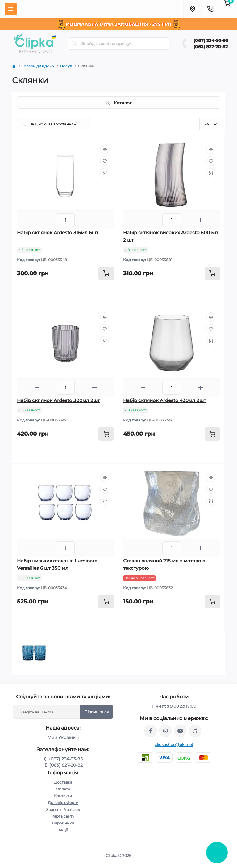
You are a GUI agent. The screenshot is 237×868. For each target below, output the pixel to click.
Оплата (63, 789)
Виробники (63, 823)
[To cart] (106, 273)
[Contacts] (210, 9)
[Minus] (37, 220)
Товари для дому (38, 66)
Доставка (63, 782)
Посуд (66, 66)
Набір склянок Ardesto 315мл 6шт (58, 233)
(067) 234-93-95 (211, 40)
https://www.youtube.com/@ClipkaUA (180, 731)
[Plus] (94, 220)
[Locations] (192, 9)
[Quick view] (105, 149)
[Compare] (105, 173)
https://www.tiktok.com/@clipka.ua (195, 731)
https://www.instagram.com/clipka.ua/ (165, 731)
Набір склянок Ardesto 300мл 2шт (58, 400)
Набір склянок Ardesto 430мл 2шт (164, 400)
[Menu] (11, 9)
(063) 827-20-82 (211, 47)
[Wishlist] (105, 161)
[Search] (74, 44)
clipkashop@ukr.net (174, 745)
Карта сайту (63, 816)
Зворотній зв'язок (63, 809)
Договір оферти (63, 803)
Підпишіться (97, 712)
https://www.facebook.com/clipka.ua (151, 731)
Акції (63, 830)
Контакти (63, 796)
